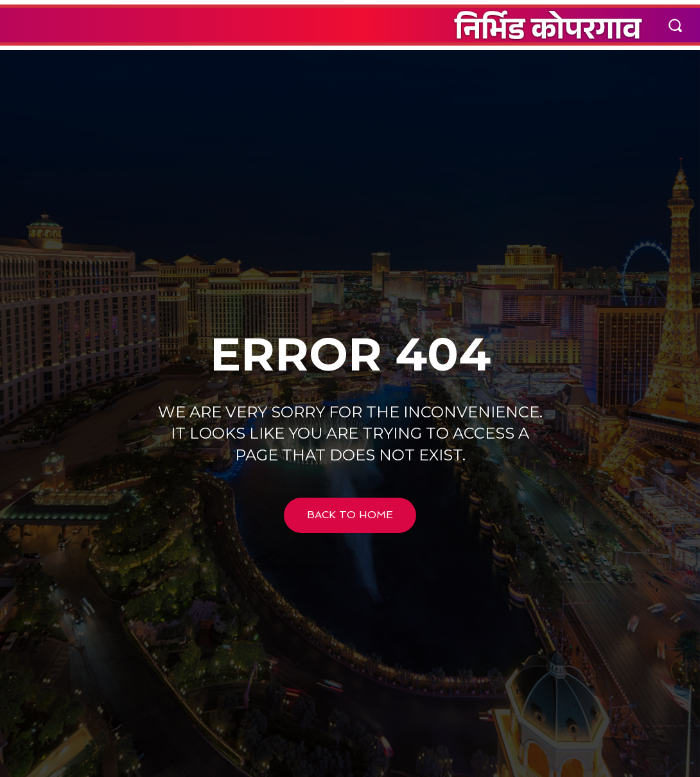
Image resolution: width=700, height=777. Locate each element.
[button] (675, 25)
